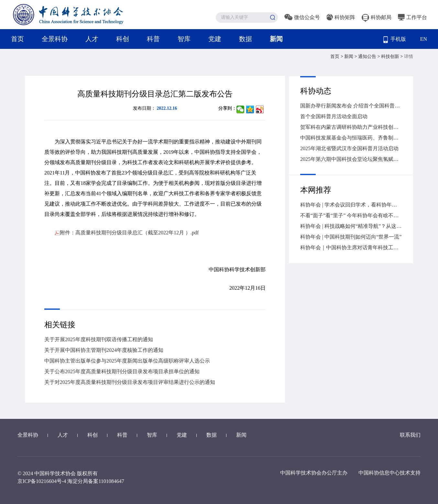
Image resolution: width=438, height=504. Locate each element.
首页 (17, 39)
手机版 (395, 40)
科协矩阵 (341, 17)
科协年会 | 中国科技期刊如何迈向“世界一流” (351, 237)
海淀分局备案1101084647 (96, 481)
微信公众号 (302, 17)
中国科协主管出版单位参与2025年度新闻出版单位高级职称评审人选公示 (127, 361)
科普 (153, 39)
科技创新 (391, 56)
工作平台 (412, 17)
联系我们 (410, 435)
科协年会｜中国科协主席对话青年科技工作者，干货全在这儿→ (351, 247)
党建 (215, 39)
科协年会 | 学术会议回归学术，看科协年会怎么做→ (351, 205)
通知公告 (368, 56)
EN (424, 39)
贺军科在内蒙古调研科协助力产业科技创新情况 (351, 127)
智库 (184, 39)
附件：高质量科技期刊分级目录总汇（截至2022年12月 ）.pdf (127, 233)
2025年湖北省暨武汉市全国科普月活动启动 (349, 148)
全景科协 (55, 39)
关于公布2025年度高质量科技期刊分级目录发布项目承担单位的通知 (122, 371)
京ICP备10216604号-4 (42, 481)
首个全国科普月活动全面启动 (334, 116)
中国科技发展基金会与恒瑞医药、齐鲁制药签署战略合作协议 (351, 138)
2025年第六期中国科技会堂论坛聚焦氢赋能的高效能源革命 (351, 159)
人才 (92, 39)
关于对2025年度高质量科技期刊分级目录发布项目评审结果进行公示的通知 (130, 382)
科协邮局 (377, 17)
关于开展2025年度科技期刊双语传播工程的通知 (99, 339)
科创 (123, 39)
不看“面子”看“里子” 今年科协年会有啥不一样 (351, 215)
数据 (246, 39)
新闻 (276, 39)
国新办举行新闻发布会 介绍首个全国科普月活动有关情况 (351, 106)
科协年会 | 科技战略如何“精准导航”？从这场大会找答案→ (351, 226)
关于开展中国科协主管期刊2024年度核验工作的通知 (104, 350)
